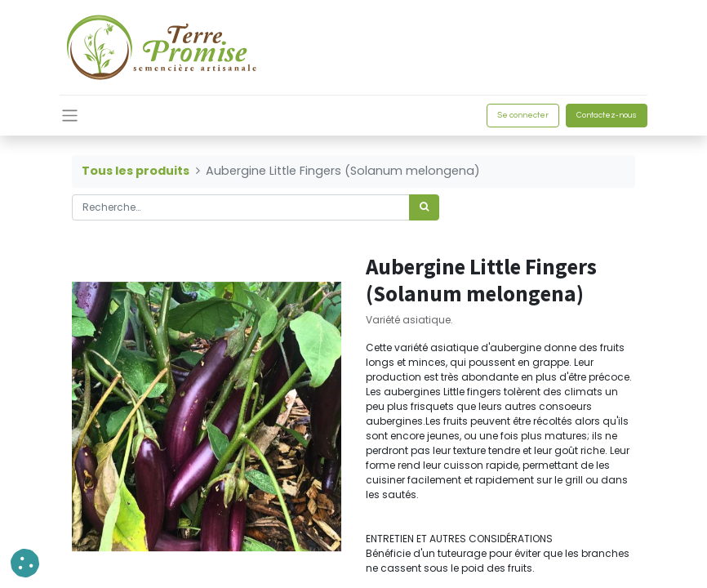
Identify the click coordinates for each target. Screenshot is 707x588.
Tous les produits (136, 171)
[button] (25, 563)
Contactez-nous (607, 115)
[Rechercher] (424, 207)
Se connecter (523, 115)
